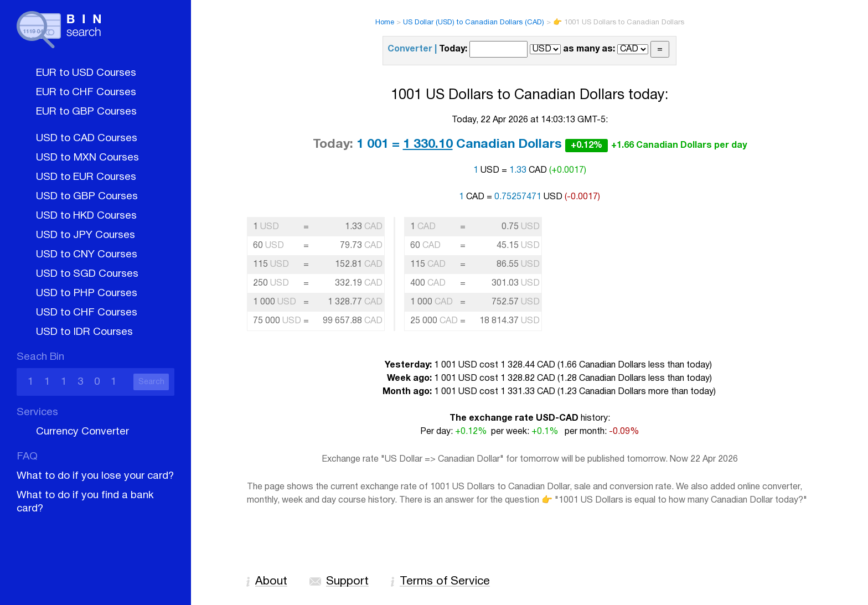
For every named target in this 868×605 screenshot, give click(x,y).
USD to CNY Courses (87, 255)
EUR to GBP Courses (86, 112)
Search (151, 382)
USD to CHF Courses (87, 313)
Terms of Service (445, 581)
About (271, 581)
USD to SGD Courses (87, 274)
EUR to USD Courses (86, 73)
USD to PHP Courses (87, 293)
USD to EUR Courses (86, 177)
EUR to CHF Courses (86, 92)
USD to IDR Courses (84, 332)
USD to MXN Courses (87, 158)
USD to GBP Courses (87, 197)
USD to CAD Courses (87, 138)
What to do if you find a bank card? (85, 502)
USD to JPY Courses (86, 235)
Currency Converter (82, 432)
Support (347, 581)
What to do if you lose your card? (95, 476)
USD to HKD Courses (86, 216)
